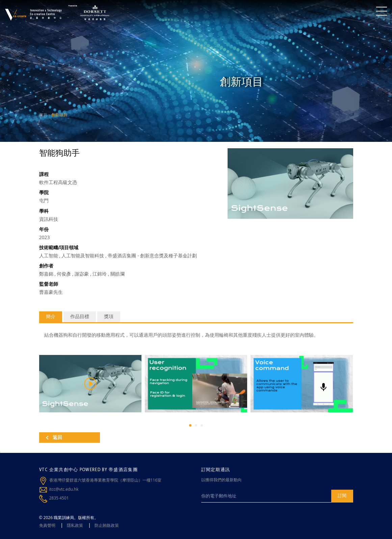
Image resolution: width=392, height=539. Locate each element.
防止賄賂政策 (107, 525)
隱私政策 (75, 525)
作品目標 (80, 316)
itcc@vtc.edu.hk (64, 489)
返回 (54, 437)
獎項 (109, 316)
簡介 (51, 316)
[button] (190, 425)
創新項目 (59, 115)
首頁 (43, 115)
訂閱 (342, 495)
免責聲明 (47, 525)
